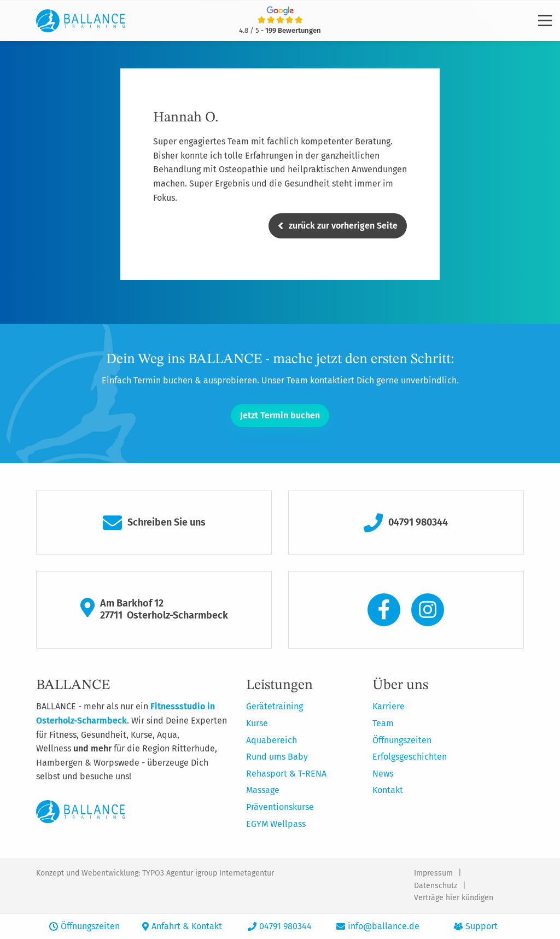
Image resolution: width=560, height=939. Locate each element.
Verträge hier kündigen (454, 898)
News (383, 774)
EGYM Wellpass (276, 824)
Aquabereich (272, 740)
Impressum (433, 873)
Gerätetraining (275, 706)
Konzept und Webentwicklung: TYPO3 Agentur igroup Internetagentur (155, 873)
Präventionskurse (280, 807)
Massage (263, 790)
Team (383, 723)
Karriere (389, 706)
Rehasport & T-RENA (286, 774)
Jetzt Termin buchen (280, 415)
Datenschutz (436, 886)
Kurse (257, 723)
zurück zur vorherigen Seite (338, 226)
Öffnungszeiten (402, 740)
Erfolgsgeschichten (410, 757)
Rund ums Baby (277, 757)
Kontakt (388, 790)
